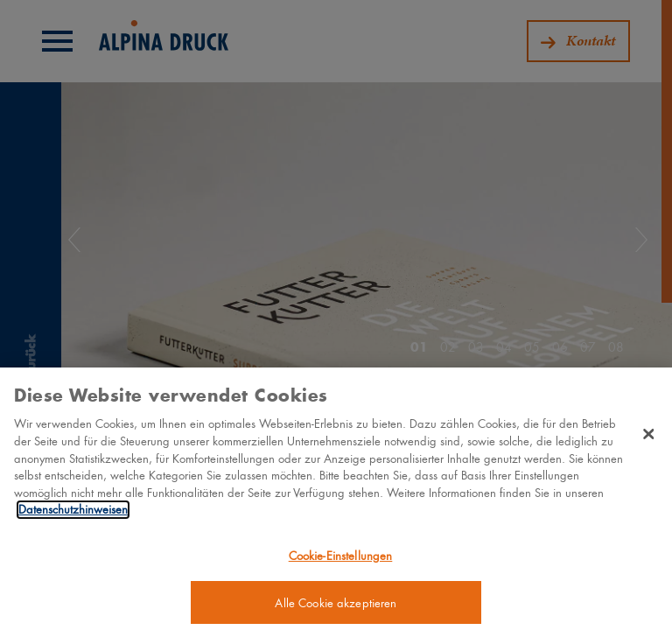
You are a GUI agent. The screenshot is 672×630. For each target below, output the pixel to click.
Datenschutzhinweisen (73, 517)
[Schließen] (648, 441)
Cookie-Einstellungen (341, 562)
